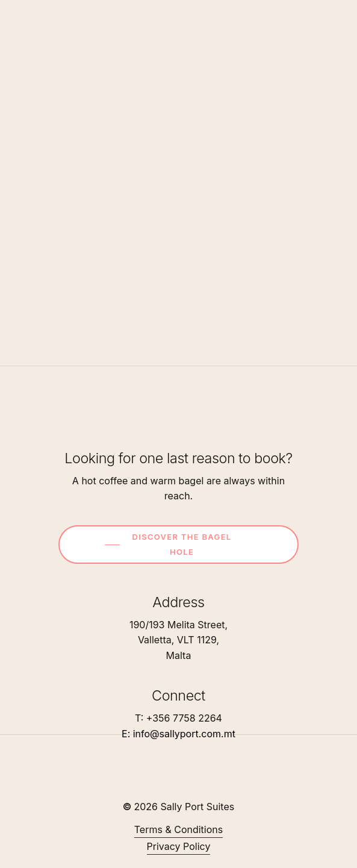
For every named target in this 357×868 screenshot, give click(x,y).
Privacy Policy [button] (179, 846)
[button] (183, 545)
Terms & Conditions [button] (178, 829)
